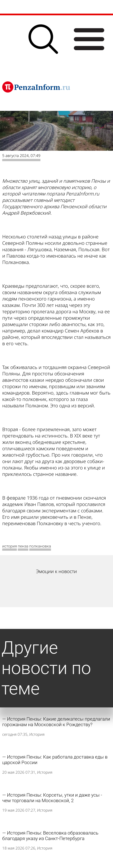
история (10, 546)
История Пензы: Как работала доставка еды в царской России (55, 760)
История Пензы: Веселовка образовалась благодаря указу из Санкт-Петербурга (50, 836)
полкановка (40, 546)
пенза (23, 546)
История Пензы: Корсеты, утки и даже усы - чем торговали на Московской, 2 (52, 798)
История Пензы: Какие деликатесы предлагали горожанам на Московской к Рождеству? (56, 722)
